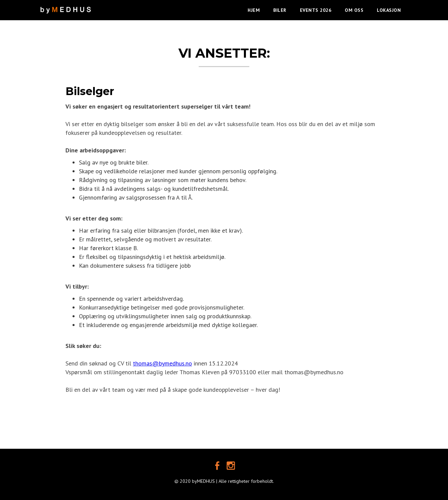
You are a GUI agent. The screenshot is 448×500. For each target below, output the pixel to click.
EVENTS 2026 (316, 10)
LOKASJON (389, 10)
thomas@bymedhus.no (162, 363)
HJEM (254, 10)
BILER (280, 10)
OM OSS (354, 10)
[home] (66, 7)
